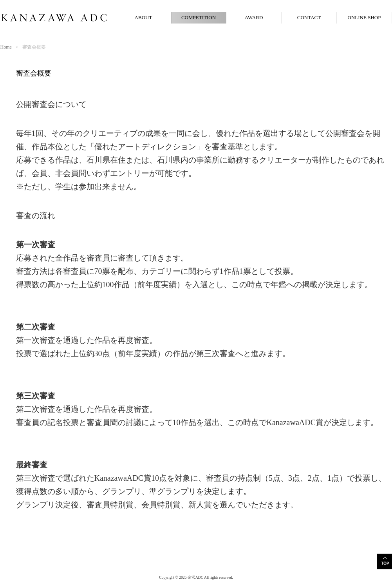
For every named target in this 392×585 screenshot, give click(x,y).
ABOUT (144, 17)
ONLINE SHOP (364, 17)
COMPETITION (199, 17)
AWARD (254, 17)
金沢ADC (195, 577)
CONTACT (309, 17)
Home (6, 47)
